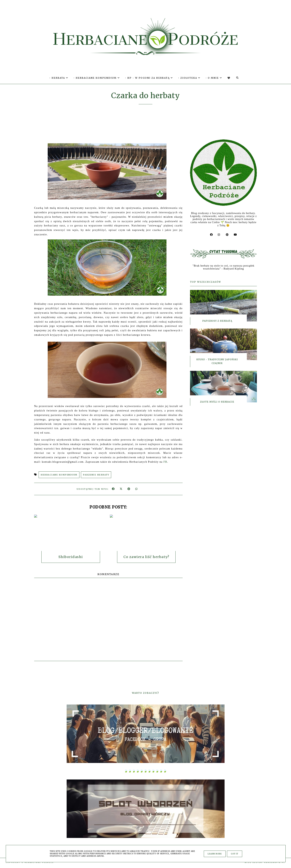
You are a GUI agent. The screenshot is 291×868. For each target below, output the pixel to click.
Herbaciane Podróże (39, 863)
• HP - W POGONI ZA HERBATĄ (149, 78)
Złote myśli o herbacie (217, 403)
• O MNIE (214, 78)
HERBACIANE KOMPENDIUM (59, 475)
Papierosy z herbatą (217, 322)
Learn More (215, 854)
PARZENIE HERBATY (96, 475)
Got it (235, 854)
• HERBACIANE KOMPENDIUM (97, 78)
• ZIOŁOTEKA (189, 78)
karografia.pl (275, 863)
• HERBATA (59, 78)
